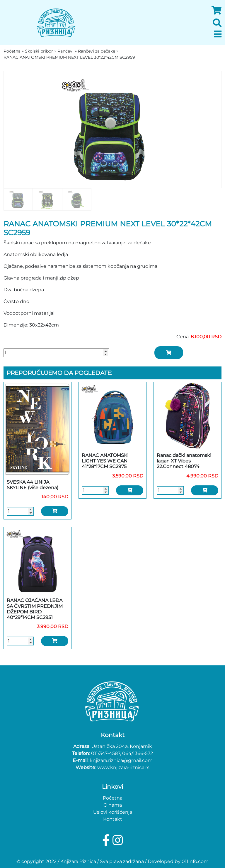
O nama (113, 805)
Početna (113, 798)
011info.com (195, 861)
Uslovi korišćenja (113, 812)
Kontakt (113, 819)
